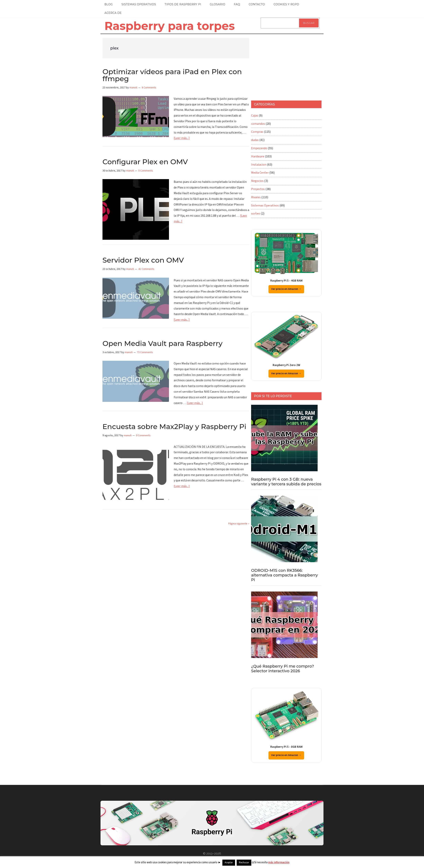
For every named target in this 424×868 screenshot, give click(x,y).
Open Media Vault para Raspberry (163, 343)
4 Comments (149, 88)
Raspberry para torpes (170, 26)
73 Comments (145, 352)
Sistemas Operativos (265, 206)
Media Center (260, 173)
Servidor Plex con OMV (143, 260)
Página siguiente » (239, 524)
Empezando (259, 148)
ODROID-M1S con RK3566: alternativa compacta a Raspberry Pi (284, 575)
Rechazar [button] (244, 863)
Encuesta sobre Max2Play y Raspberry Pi (174, 426)
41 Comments (146, 269)
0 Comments (146, 171)
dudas (255, 140)
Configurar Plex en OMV (145, 162)
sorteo (256, 214)
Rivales (256, 197)
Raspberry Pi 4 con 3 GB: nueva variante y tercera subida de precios (286, 482)
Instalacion (259, 165)
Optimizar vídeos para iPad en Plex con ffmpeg (172, 75)
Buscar (309, 23)
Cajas (255, 116)
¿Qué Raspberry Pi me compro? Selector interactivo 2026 (283, 669)
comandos (258, 124)
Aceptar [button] (229, 863)
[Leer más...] (182, 138)
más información (279, 862)
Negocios (257, 181)
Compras (257, 132)
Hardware (258, 156)
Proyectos (258, 189)
